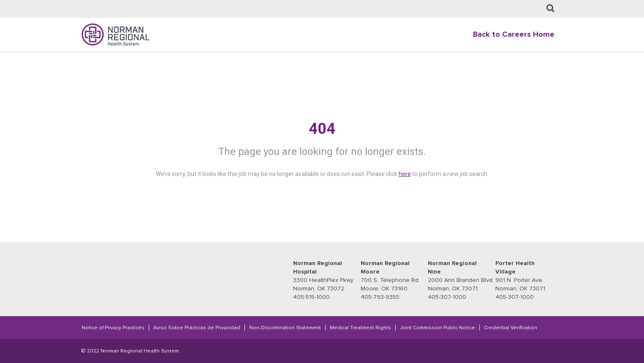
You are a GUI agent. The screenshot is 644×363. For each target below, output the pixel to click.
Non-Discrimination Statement (285, 328)
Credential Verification (511, 328)
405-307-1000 (447, 297)
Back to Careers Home (514, 34)
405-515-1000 (311, 297)
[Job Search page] (550, 9)
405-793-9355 (380, 297)
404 (322, 129)
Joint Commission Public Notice (437, 328)
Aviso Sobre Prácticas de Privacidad (197, 328)
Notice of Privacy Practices (113, 328)
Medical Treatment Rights (360, 328)
